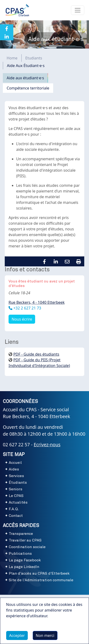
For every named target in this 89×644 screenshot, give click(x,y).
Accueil (15, 463)
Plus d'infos (21, 627)
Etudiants (34, 58)
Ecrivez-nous (47, 445)
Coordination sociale (27, 547)
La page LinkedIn (24, 567)
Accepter (17, 635)
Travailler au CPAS (25, 540)
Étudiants (18, 483)
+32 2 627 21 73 (27, 308)
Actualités (18, 502)
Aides (14, 469)
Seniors (16, 489)
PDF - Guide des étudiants (36, 354)
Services (16, 476)
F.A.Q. (14, 509)
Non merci (45, 635)
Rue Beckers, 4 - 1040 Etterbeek (37, 302)
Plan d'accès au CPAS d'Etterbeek (39, 573)
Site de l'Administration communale (41, 580)
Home (12, 58)
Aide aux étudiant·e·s (25, 78)
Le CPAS (16, 496)
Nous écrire (22, 319)
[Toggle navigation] (78, 10)
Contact (16, 516)
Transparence (21, 534)
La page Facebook (25, 560)
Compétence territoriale (28, 88)
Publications (20, 554)
